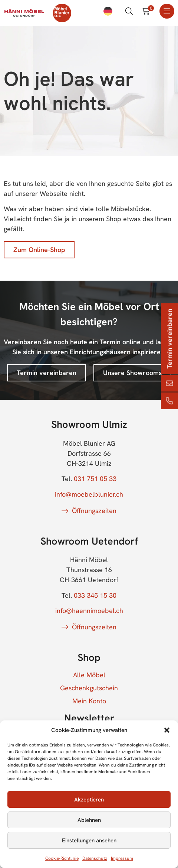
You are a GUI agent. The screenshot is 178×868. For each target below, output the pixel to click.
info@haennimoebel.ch (89, 611)
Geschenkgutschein (89, 688)
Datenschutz (95, 858)
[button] (167, 730)
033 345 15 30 (95, 595)
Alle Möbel (89, 675)
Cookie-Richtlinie (62, 858)
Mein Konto (89, 701)
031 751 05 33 (95, 479)
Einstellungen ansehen (89, 840)
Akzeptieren (89, 800)
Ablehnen (89, 820)
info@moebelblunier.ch (89, 494)
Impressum (122, 858)
